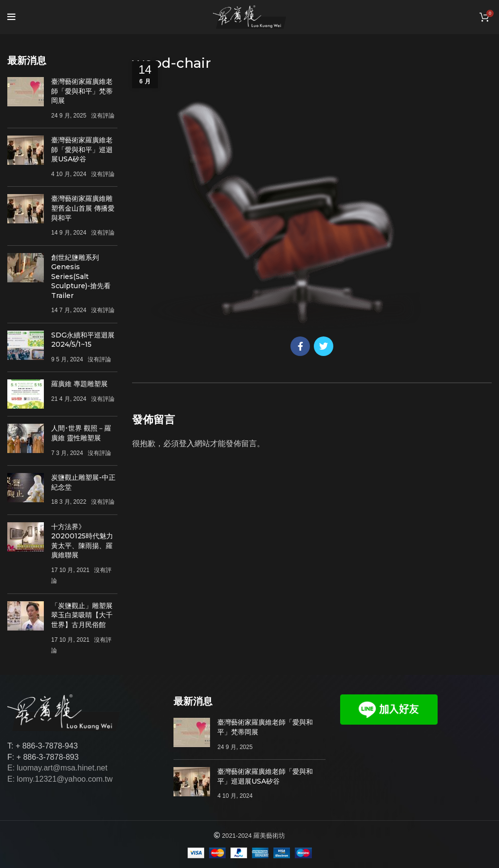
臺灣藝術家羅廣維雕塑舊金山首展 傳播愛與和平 (83, 208)
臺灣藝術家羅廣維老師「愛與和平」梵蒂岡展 (82, 91)
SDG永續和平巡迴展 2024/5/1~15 (83, 340)
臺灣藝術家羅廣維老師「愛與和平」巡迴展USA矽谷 (82, 149)
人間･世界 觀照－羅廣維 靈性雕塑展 (81, 433)
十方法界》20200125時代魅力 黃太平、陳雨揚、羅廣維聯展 (82, 541)
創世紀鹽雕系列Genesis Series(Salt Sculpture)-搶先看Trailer (81, 276)
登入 (187, 444)
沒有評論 (103, 116)
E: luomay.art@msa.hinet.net (57, 768)
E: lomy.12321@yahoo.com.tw (60, 779)
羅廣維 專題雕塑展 (79, 384)
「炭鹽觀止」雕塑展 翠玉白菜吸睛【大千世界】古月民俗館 (82, 615)
